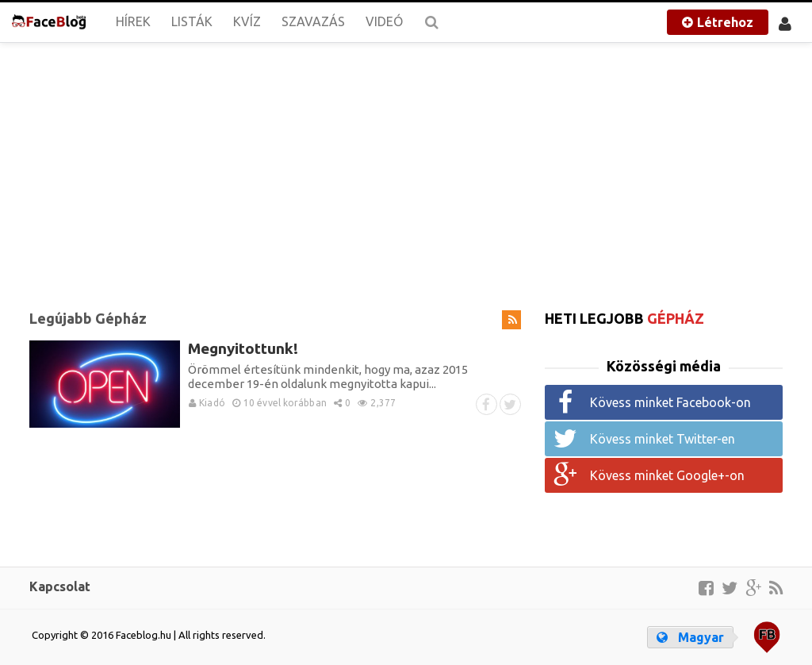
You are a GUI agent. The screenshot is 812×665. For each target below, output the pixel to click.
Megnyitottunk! (243, 348)
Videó (384, 21)
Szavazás (313, 21)
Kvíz (247, 21)
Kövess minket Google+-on (667, 475)
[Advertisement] (406, 167)
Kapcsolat (60, 586)
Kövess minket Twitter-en (663, 439)
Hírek (133, 21)
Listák (192, 21)
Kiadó (207, 403)
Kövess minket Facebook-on (670, 402)
